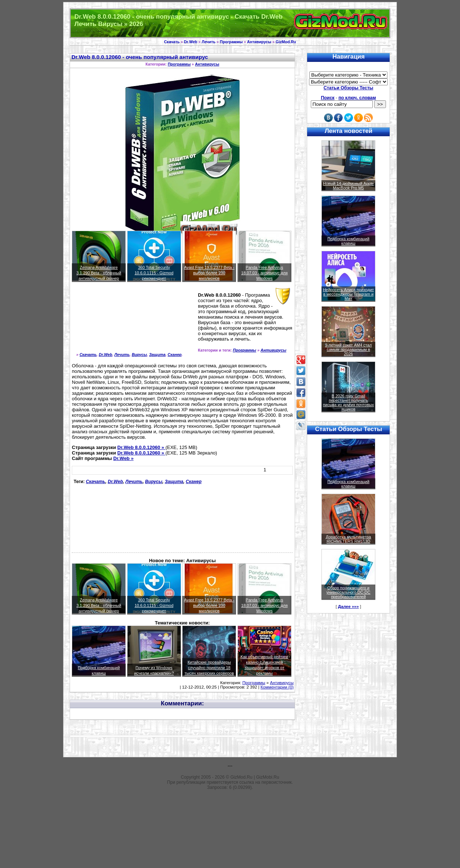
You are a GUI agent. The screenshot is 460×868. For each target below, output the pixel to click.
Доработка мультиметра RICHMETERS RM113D (348, 539)
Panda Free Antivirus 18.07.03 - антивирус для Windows (264, 273)
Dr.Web (191, 42)
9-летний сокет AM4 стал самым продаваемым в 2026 (349, 349)
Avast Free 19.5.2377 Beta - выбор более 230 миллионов (209, 273)
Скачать (172, 42)
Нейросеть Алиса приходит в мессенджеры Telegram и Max (348, 294)
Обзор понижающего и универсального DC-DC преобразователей (348, 592)
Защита (157, 355)
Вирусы (139, 355)
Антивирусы (259, 42)
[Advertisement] (105, 320)
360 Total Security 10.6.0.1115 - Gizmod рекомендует (154, 273)
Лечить (209, 42)
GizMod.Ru (286, 42)
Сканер (174, 355)
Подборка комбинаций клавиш (348, 241)
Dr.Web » (123, 458)
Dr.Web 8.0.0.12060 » (141, 447)
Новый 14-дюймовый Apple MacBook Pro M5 (348, 186)
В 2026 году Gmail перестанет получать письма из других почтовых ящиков (348, 403)
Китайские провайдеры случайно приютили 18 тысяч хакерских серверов (209, 668)
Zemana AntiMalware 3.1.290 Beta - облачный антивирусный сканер (99, 273)
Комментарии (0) (277, 687)
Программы (231, 42)
